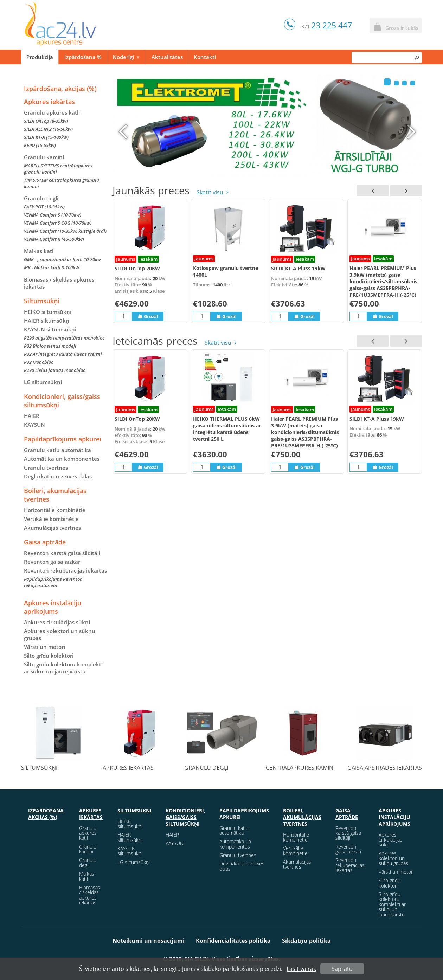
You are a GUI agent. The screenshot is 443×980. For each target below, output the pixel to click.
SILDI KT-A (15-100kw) (46, 137)
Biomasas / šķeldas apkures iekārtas (59, 283)
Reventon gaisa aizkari (53, 562)
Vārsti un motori (44, 647)
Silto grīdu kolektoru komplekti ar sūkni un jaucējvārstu (63, 668)
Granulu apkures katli (52, 112)
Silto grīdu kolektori (49, 656)
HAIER (32, 416)
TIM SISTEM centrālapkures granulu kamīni (62, 183)
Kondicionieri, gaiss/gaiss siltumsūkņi (62, 401)
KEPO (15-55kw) (40, 145)
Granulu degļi (41, 198)
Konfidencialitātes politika (233, 941)
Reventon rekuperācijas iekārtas (65, 570)
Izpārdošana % (83, 57)
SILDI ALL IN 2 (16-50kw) (48, 129)
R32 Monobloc (38, 362)
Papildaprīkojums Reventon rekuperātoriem (53, 582)
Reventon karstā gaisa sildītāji (62, 553)
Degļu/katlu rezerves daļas (58, 476)
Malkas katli (39, 251)
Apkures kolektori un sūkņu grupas (60, 634)
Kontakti (205, 57)
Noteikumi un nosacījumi (149, 941)
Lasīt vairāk (301, 969)
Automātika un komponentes (62, 459)
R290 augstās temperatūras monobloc (64, 338)
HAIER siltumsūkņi (47, 321)
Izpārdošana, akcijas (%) (60, 89)
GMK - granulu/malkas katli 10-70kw (62, 259)
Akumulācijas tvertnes (52, 528)
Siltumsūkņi (42, 301)
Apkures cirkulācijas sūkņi (57, 622)
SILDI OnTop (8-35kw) (46, 121)
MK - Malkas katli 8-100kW (52, 267)
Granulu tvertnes (46, 468)
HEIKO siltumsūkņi (48, 312)
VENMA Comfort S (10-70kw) (53, 215)
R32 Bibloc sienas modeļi (50, 346)
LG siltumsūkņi (43, 382)
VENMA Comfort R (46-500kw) (54, 239)
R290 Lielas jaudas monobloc (54, 370)
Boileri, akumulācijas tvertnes (55, 495)
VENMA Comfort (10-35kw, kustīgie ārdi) (65, 231)
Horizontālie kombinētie (55, 510)
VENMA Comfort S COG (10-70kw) (58, 223)
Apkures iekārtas (49, 102)
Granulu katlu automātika (57, 450)
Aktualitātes (167, 57)
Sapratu (342, 969)
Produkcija (40, 57)
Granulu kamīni (44, 157)
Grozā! (148, 316)
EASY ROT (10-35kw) (44, 207)
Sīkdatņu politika (306, 941)
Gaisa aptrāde (45, 542)
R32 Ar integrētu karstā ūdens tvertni (63, 354)
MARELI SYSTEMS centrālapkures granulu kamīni (58, 169)
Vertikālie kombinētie (51, 519)
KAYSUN (34, 425)
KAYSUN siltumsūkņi (130, 851)
